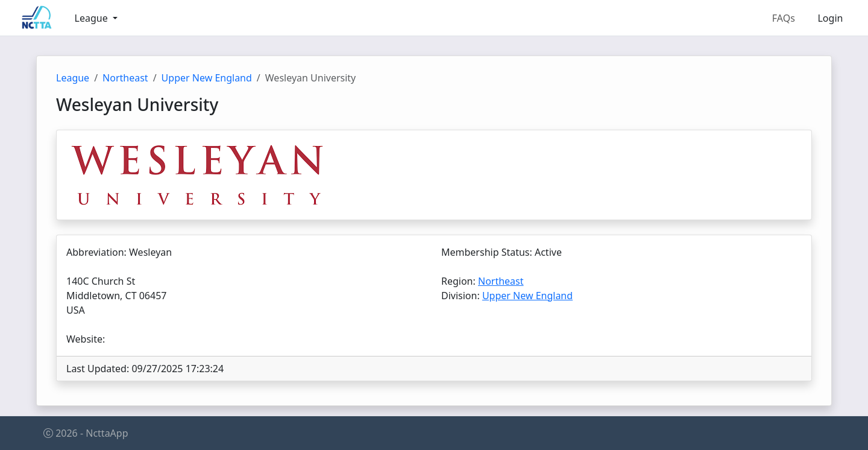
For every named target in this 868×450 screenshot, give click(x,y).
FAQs (784, 18)
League (73, 78)
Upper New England (207, 78)
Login (830, 18)
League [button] (93, 18)
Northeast (125, 78)
